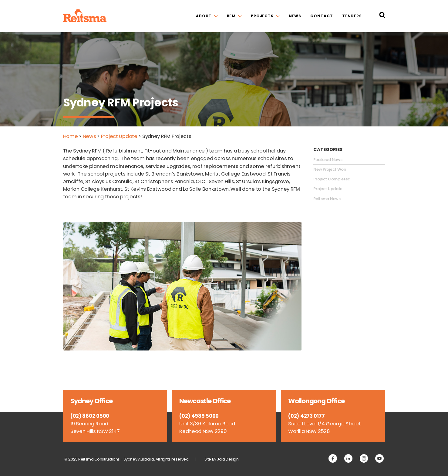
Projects (262, 16)
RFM (231, 16)
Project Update (119, 136)
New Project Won (330, 169)
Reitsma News (327, 199)
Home (71, 136)
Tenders (352, 16)
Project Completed (332, 179)
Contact (322, 16)
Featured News (328, 160)
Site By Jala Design (222, 459)
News (295, 16)
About (204, 16)
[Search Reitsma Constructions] (382, 16)
